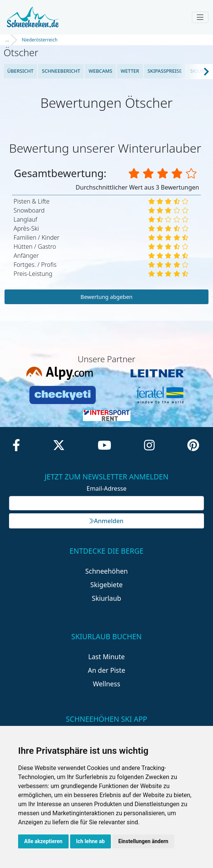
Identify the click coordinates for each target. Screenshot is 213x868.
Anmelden (106, 521)
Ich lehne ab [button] (90, 841)
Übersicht (20, 71)
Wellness (106, 684)
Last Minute (106, 657)
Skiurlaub (107, 598)
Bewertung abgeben (107, 297)
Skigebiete (107, 585)
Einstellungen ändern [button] (143, 841)
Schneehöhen (106, 571)
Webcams (100, 71)
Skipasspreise (165, 71)
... (7, 40)
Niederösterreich (40, 40)
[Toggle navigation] (200, 17)
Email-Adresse (107, 488)
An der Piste (106, 670)
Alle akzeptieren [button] (43, 841)
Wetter (130, 71)
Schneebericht (61, 71)
